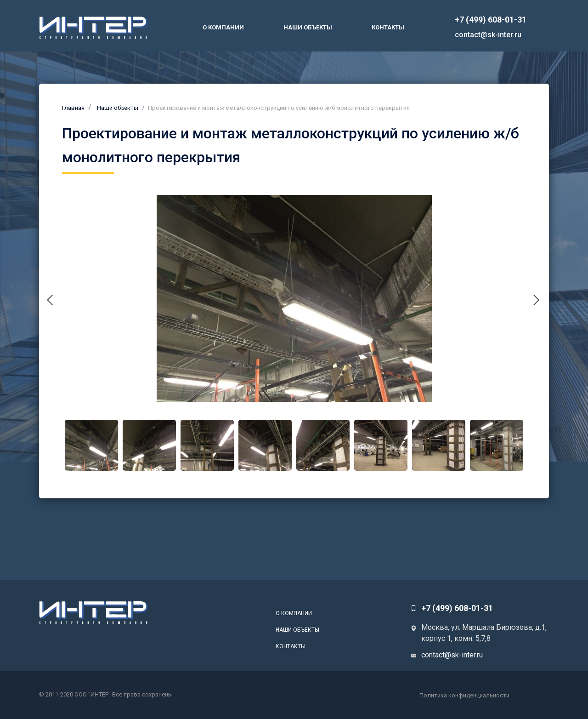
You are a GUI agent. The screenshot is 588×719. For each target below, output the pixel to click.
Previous (55, 297)
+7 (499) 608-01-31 (491, 20)
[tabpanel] (294, 298)
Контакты (388, 27)
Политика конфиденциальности (464, 695)
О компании (223, 27)
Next (542, 297)
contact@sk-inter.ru (488, 35)
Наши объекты (308, 27)
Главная (73, 108)
